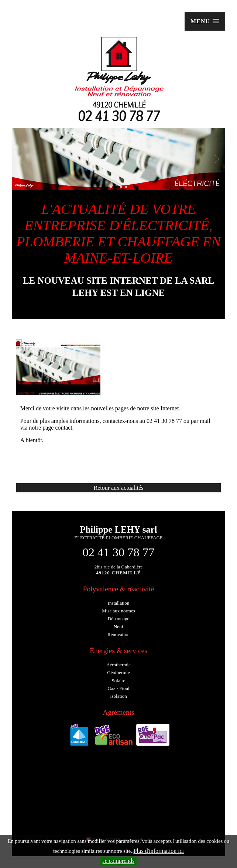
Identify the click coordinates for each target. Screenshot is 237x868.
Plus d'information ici (159, 851)
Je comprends (119, 861)
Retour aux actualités (118, 488)
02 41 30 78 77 (118, 552)
